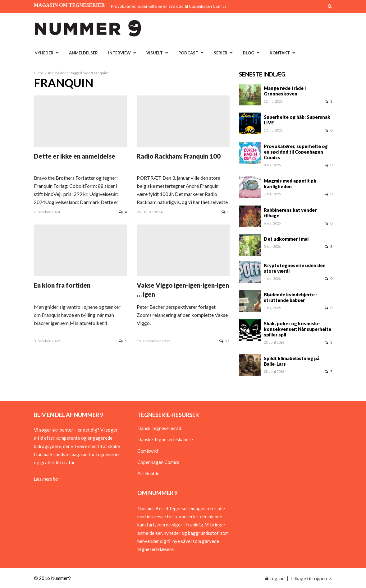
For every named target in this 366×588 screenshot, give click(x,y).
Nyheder (44, 53)
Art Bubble (148, 473)
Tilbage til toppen (311, 578)
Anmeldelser (83, 53)
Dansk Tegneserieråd (159, 428)
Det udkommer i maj (286, 239)
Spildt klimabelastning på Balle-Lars (292, 361)
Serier (221, 53)
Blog (249, 53)
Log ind (275, 578)
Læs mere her (46, 479)
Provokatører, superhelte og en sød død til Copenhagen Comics (169, 6)
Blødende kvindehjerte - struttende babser (291, 297)
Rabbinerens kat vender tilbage (290, 213)
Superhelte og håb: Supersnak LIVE (297, 120)
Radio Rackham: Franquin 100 (179, 156)
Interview (119, 53)
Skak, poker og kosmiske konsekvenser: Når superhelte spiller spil (297, 329)
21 (224, 341)
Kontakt (280, 53)
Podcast (188, 53)
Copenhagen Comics (158, 462)
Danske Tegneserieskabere (165, 439)
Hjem (39, 73)
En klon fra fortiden (62, 285)
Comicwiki (148, 451)
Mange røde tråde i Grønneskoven (285, 91)
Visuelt (155, 53)
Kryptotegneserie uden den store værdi (295, 268)
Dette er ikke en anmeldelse (75, 156)
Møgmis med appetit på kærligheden (290, 183)
